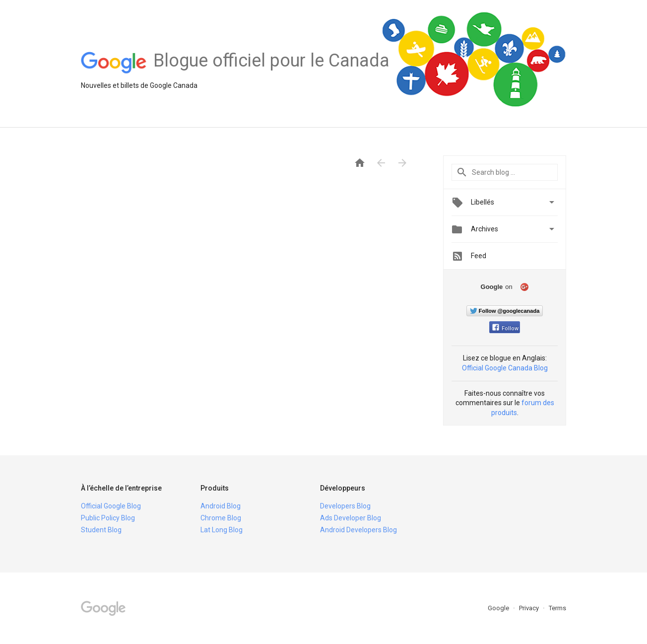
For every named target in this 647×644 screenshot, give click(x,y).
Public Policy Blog (108, 518)
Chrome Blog (221, 518)
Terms (557, 608)
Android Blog (221, 506)
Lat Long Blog (222, 530)
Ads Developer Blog (351, 518)
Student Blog (101, 530)
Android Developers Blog (358, 530)
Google (499, 608)
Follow (505, 328)
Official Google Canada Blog (505, 368)
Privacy (530, 608)
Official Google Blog (111, 506)
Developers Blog (345, 506)
